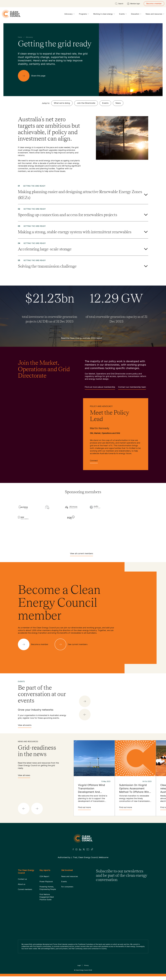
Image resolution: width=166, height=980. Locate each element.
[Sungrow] (119, 534)
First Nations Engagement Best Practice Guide (47, 897)
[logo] (11, 14)
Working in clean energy (104, 14)
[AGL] (47, 507)
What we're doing (62, 103)
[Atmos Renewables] (71, 507)
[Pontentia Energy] (119, 527)
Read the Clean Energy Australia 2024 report (81, 339)
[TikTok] (92, 849)
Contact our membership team (132, 388)
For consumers (67, 887)
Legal (79, 965)
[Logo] (83, 838)
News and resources (155, 14)
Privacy (86, 965)
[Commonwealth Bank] (119, 507)
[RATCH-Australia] (143, 527)
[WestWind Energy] (131, 540)
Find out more (84, 808)
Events (123, 14)
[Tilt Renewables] (59, 540)
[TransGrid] (83, 540)
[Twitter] (84, 849)
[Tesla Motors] (35, 540)
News (118, 103)
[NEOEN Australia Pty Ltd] (95, 527)
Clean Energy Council (82, 970)
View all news (24, 776)
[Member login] (133, 4)
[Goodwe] (143, 518)
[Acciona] (23, 507)
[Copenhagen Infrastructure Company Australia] (143, 507)
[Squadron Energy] (71, 534)
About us (22, 884)
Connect (94, 461)
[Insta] (76, 849)
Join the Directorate (86, 103)
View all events (25, 726)
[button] (85, 715)
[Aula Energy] (95, 507)
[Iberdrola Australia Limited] (71, 527)
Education (136, 14)
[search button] (119, 4)
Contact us (22, 879)
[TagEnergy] (143, 534)
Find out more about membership (100, 388)
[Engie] (47, 518)
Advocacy (70, 14)
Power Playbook (46, 882)
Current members (25, 889)
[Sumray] (95, 534)
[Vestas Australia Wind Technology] (107, 540)
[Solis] (47, 534)
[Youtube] (88, 849)
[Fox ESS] (71, 517)
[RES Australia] (23, 534)
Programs (84, 14)
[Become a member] (35, 644)
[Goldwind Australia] (119, 518)
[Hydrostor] (47, 527)
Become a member (154, 4)
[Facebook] (73, 849)
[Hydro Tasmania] (23, 527)
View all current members (81, 554)
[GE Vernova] (95, 518)
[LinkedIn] (80, 849)
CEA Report (44, 876)
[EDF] (23, 517)
